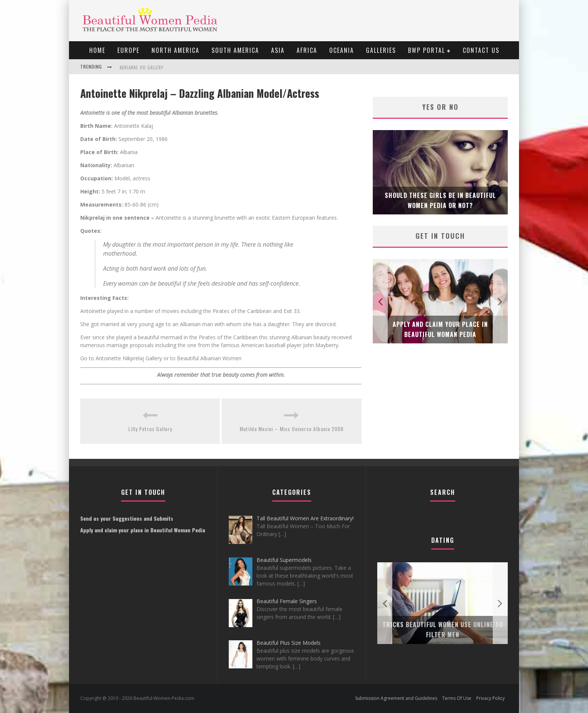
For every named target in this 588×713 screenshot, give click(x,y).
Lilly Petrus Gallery (150, 429)
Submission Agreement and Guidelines (396, 698)
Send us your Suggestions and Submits (127, 518)
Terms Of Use (457, 698)
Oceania (342, 50)
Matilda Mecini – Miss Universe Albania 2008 (292, 429)
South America (235, 50)
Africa (307, 50)
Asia (278, 50)
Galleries (381, 50)
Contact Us (481, 50)
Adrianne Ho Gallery (142, 67)
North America (175, 50)
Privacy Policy (490, 698)
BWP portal (427, 50)
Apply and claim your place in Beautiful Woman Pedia (143, 530)
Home (97, 50)
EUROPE (128, 50)
